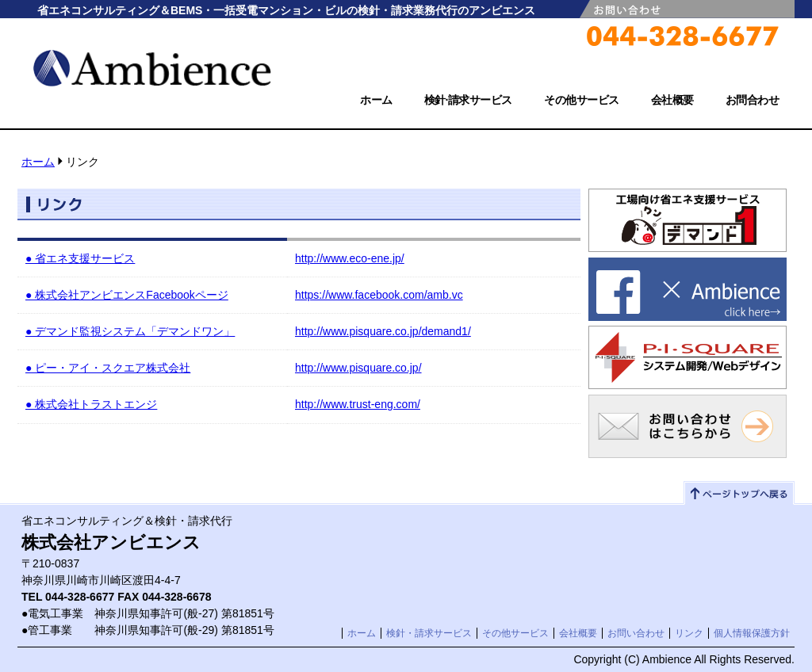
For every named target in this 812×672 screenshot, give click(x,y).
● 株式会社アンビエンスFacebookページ (127, 295)
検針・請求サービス (429, 633)
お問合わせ (753, 100)
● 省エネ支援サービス (80, 258)
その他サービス (582, 100)
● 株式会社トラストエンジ (91, 404)
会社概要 (672, 100)
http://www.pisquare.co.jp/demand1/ (383, 331)
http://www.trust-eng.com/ (358, 404)
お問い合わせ (636, 633)
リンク (689, 633)
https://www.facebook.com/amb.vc (379, 295)
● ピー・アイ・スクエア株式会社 (108, 368)
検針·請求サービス (468, 100)
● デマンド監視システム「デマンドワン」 (130, 331)
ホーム (376, 100)
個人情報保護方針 (752, 633)
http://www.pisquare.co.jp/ (358, 368)
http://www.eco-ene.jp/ (350, 258)
